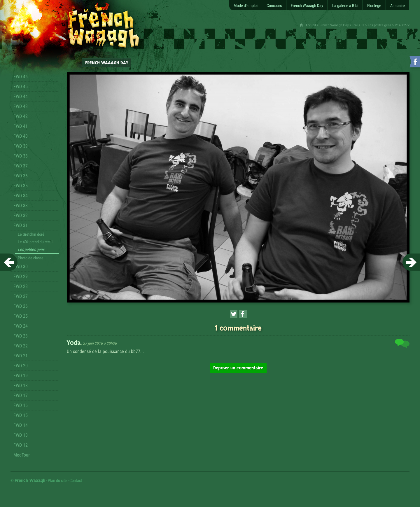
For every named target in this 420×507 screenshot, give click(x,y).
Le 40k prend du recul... (37, 242)
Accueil (310, 25)
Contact (76, 480)
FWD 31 (358, 25)
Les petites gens (379, 25)
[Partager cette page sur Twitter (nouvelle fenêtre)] (234, 314)
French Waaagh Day (334, 25)
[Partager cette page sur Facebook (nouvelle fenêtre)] (243, 314)
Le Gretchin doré (31, 234)
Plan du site (57, 480)
